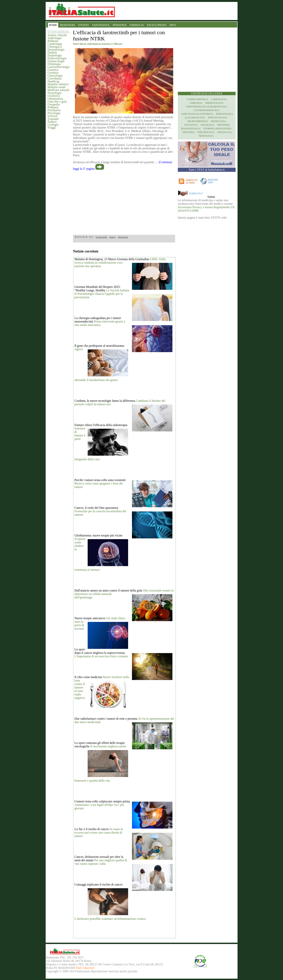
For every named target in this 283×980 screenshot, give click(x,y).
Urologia (53, 125)
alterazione (123, 237)
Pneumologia (206, 132)
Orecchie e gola (57, 102)
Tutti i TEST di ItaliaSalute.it (207, 170)
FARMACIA (137, 25)
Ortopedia (54, 104)
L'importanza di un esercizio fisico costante (101, 656)
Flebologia (54, 64)
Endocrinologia (57, 58)
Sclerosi (53, 116)
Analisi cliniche (57, 35)
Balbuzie (53, 41)
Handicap (53, 81)
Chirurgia (196, 103)
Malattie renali (57, 87)
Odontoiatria (55, 99)
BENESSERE (68, 25)
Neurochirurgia (198, 121)
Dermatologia (56, 50)
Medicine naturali (58, 90)
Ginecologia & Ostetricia (197, 114)
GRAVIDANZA (101, 25)
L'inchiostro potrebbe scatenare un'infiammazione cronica (110, 919)
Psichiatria (54, 110)
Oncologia (207, 125)
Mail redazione (85, 968)
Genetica (53, 70)
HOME (53, 25)
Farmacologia (56, 61)
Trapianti (53, 119)
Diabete (52, 52)
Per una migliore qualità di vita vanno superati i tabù (101, 862)
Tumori (52, 122)
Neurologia (55, 93)
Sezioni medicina (58, 31)
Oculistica (54, 96)
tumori (112, 237)
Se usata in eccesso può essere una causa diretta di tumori (99, 833)
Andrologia (55, 38)
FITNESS (84, 25)
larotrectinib (101, 237)
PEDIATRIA (120, 25)
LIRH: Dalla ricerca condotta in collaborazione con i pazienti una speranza (120, 263)
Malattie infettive (58, 84)
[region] (124, 201)
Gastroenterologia (59, 67)
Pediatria (53, 107)
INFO (173, 25)
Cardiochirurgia (197, 99)
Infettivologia (218, 118)
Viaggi (52, 127)
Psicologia (54, 113)
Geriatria (53, 73)
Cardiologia (55, 44)
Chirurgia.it (55, 47)
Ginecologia (55, 76)
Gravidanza (55, 78)
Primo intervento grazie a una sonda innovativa (100, 323)
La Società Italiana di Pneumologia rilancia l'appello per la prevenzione (102, 294)
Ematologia (55, 55)
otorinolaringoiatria (217, 129)
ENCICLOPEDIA (157, 25)
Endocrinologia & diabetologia (207, 107)
